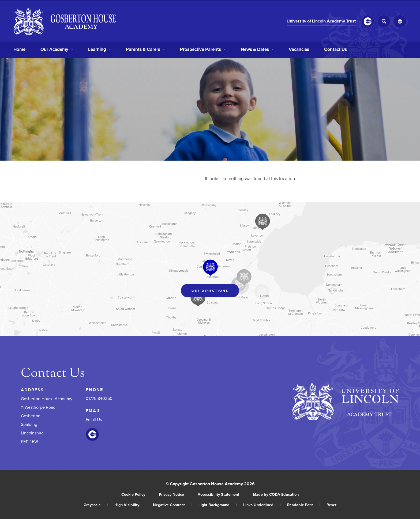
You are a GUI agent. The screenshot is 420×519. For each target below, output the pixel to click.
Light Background (218, 505)
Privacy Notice (175, 494)
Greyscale (96, 505)
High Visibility (130, 505)
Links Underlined (262, 505)
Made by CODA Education (276, 494)
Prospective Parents (203, 49)
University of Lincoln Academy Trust (321, 21)
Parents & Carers (145, 49)
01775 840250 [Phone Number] (99, 398)
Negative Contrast (172, 505)
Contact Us (335, 49)
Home (19, 49)
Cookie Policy (137, 494)
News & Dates (257, 49)
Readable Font (304, 505)
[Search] (384, 21)
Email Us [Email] (94, 419)
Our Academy (57, 49)
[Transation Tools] (400, 21)
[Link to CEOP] (368, 21)
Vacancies (299, 49)
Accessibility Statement (222, 494)
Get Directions (210, 291)
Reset (331, 505)
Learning (100, 49)
